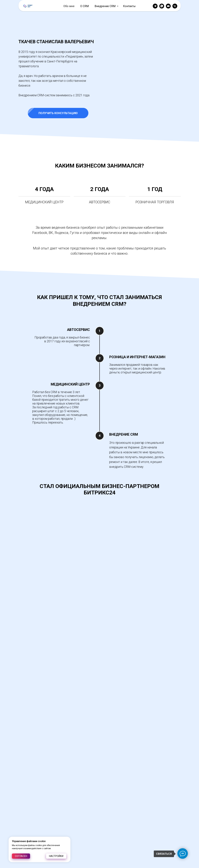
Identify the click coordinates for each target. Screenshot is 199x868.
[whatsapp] (162, 6)
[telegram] (155, 6)
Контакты (129, 6)
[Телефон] (175, 6)
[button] (141, 113)
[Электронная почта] (168, 6)
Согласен (21, 856)
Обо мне (69, 6)
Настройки (56, 856)
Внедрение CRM (105, 6)
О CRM (84, 6)
